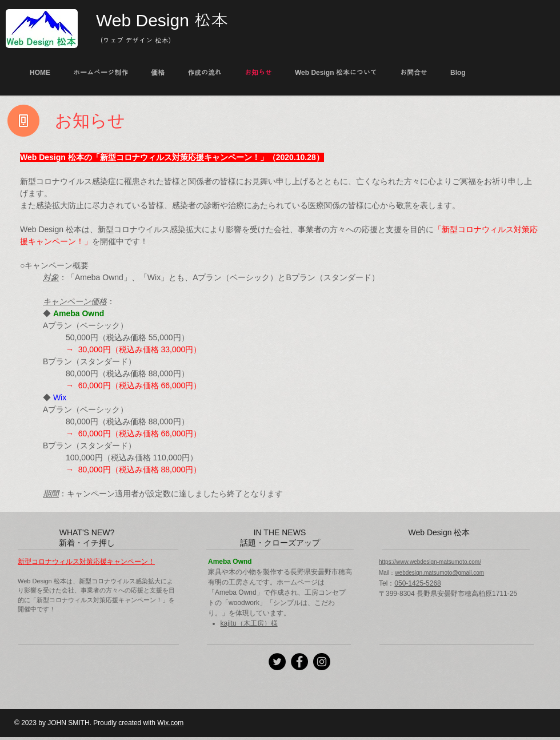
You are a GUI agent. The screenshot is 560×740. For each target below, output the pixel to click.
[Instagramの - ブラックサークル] (322, 662)
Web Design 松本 (162, 20)
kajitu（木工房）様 (249, 623)
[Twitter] (277, 662)
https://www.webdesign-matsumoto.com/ (430, 562)
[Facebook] (299, 662)
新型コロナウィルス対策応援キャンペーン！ (86, 562)
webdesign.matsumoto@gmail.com (439, 573)
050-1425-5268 (417, 583)
